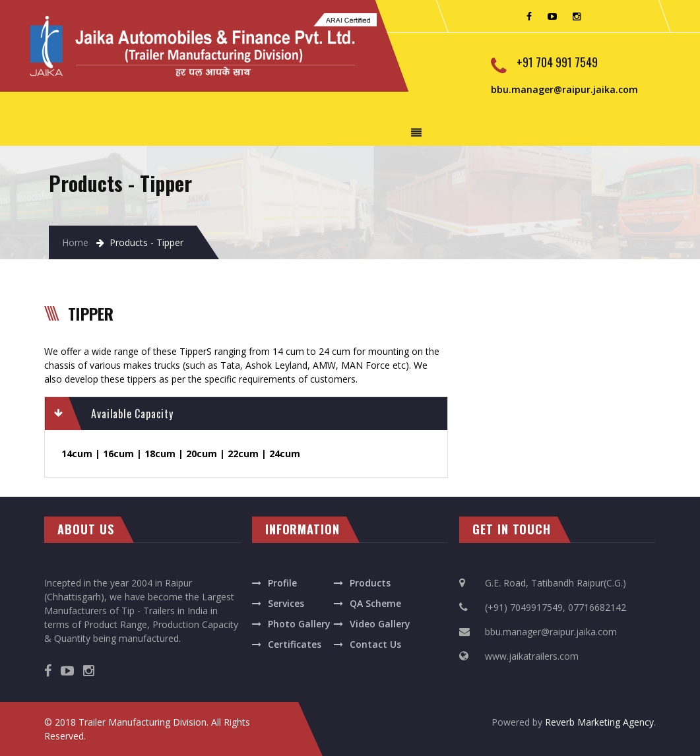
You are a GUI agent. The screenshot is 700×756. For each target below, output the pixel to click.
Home (75, 242)
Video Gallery (380, 624)
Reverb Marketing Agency (599, 722)
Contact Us (375, 644)
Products (370, 583)
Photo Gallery (299, 624)
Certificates (295, 644)
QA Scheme (375, 603)
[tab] (246, 414)
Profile (282, 583)
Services (286, 603)
